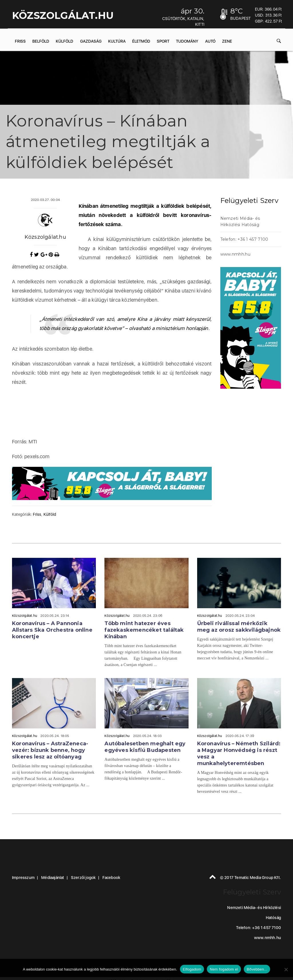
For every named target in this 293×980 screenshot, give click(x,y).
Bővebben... (257, 969)
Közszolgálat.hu (45, 237)
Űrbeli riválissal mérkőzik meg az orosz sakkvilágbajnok (239, 627)
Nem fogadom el (224, 969)
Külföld (65, 41)
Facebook (111, 878)
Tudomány (187, 41)
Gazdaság (91, 41)
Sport (163, 41)
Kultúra (117, 41)
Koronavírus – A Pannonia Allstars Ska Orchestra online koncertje (52, 630)
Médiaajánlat (53, 878)
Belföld (41, 41)
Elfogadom (192, 969)
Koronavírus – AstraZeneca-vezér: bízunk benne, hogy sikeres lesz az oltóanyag (50, 750)
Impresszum (23, 878)
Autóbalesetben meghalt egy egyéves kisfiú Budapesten (145, 747)
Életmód (141, 41)
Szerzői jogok (83, 878)
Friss (20, 41)
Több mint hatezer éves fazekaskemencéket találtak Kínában (144, 630)
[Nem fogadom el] (286, 969)
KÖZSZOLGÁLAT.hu (63, 15)
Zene (227, 41)
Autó (210, 41)
